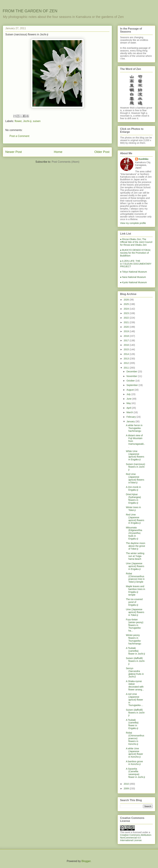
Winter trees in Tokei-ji (133, 509)
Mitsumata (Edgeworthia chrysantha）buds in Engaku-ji (134, 533)
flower (18, 121)
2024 (127, 309)
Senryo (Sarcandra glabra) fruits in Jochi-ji (135, 672)
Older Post (102, 152)
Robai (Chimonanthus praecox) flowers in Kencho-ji (135, 738)
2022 (127, 318)
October (131, 381)
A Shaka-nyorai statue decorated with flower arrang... (135, 685)
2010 (127, 784)
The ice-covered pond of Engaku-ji (134, 602)
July (129, 394)
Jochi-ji (27, 121)
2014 (127, 354)
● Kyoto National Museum (133, 282)
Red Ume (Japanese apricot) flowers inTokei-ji (135, 478)
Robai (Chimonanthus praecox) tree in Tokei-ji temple (135, 578)
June (129, 399)
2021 (127, 322)
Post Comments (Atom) (66, 162)
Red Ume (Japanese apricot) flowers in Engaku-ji (135, 519)
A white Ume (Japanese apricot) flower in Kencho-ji (134, 753)
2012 (127, 363)
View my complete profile (133, 223)
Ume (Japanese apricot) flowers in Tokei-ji (135, 612)
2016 (127, 345)
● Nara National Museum (133, 277)
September (132, 385)
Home (58, 152)
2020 (127, 327)
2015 (127, 349)
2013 (127, 359)
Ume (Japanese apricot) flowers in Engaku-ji (135, 566)
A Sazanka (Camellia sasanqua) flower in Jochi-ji (135, 773)
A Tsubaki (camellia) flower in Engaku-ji (132, 724)
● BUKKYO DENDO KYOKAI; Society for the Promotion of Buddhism (135, 253)
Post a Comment (19, 136)
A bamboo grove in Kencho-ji (134, 763)
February (131, 417)
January (131, 421)
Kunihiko (144, 159)
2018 (127, 336)
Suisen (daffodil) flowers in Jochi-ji (135, 661)
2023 (127, 313)
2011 (127, 368)
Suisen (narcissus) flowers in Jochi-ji (135, 467)
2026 (127, 300)
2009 (127, 788)
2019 (127, 331)
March (130, 412)
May (129, 403)
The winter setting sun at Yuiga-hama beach (135, 556)
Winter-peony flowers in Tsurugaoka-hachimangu (134, 639)
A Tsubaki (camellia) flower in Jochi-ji (135, 651)
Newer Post (14, 152)
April (129, 408)
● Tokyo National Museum (134, 272)
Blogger (86, 861)
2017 (127, 340)
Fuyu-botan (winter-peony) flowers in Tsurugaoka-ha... (135, 625)
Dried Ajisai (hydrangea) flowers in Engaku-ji (133, 498)
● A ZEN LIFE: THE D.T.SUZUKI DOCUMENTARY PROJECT (136, 264)
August (130, 390)
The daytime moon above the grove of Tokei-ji (136, 546)
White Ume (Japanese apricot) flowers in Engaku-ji (135, 455)
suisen (37, 121)
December (132, 372)
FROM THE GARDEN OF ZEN (30, 11)
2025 (127, 304)
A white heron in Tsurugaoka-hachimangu (134, 428)
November (132, 376)
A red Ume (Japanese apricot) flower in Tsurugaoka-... (135, 700)
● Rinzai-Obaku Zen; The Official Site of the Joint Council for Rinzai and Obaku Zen (136, 242)
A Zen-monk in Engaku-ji (133, 488)
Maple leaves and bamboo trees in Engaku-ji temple (135, 590)
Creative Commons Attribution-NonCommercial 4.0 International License (136, 838)
